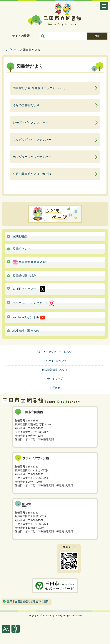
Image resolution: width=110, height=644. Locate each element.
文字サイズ (6, 629)
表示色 (16, 629)
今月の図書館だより (26, 105)
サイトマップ (55, 379)
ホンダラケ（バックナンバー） (34, 157)
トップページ (11, 50)
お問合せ (55, 388)
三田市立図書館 (55, 20)
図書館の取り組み (24, 276)
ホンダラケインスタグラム (33, 303)
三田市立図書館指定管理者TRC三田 (28, 601)
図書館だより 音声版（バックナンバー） (40, 88)
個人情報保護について (55, 370)
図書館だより (21, 249)
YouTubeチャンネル (29, 318)
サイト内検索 (21, 36)
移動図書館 (20, 236)
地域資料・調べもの (26, 331)
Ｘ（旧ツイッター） (29, 289)
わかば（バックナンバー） (31, 122)
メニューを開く (104, 6)
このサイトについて (55, 361)
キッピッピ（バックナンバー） (34, 140)
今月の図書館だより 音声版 (32, 174)
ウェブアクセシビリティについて (55, 352)
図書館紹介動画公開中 (30, 262)
